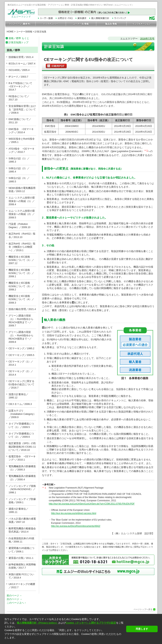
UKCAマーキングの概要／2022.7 (22, 586)
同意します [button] (142, 629)
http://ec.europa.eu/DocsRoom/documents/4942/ (76, 526)
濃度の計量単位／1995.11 (18, 510)
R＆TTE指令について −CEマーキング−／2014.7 (22, 87)
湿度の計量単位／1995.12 (18, 396)
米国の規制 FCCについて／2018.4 (21, 576)
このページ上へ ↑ (16, 603)
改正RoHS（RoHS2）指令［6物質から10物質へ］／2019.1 (22, 247)
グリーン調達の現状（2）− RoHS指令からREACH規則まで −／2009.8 (21, 337)
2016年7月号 (147, 39)
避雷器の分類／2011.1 (21, 558)
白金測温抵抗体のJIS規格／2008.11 (22, 540)
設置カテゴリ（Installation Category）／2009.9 (22, 414)
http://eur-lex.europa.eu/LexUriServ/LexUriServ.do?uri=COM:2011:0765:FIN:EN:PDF (92, 504)
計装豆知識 (40, 32)
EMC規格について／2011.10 (20, 121)
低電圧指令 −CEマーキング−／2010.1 (22, 458)
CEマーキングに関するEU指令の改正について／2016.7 (21, 384)
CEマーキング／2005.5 (21, 355)
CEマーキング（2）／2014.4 (21, 373)
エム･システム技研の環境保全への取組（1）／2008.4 (22, 201)
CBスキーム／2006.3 (20, 404)
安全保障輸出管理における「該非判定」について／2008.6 (22, 109)
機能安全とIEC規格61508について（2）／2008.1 (21, 273)
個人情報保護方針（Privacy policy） (37, 623)
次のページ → (14, 599)
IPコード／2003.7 (18, 77)
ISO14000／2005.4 (19, 70)
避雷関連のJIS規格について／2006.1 (22, 550)
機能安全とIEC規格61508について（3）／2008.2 (21, 286)
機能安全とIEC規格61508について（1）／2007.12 (21, 260)
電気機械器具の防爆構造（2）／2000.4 (22, 478)
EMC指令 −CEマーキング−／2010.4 (21, 131)
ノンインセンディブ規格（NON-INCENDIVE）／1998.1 (22, 489)
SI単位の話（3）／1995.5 (19, 180)
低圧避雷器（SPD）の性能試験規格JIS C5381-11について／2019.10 (22, 447)
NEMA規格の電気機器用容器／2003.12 (22, 190)
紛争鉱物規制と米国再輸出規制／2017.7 (22, 566)
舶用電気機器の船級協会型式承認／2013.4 (22, 530)
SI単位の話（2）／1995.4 (19, 170)
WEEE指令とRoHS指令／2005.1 (22, 140)
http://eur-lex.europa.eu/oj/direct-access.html (74, 513)
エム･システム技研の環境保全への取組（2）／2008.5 (22, 214)
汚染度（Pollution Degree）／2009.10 (19, 226)
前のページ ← (14, 596)
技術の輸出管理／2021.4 (22, 309)
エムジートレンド (21, 16)
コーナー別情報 (24, 32)
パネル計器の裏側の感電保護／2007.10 (22, 520)
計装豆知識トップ (18, 42)
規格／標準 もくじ (19, 38)
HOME (10, 32)
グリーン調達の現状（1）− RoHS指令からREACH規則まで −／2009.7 (21, 321)
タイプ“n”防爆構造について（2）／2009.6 (21, 435)
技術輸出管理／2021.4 (21, 57)
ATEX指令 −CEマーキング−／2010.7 (22, 150)
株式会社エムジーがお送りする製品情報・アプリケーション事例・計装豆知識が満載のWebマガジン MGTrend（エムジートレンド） (71, 5)
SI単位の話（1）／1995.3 (19, 160)
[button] (64, 641)
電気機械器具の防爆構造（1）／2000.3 (22, 468)
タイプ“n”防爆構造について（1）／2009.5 (21, 425)
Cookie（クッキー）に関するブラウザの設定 (91, 623)
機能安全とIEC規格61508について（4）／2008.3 (21, 299)
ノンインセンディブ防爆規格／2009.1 (22, 501)
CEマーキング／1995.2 (21, 348)
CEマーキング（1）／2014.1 (21, 363)
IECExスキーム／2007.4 (22, 64)
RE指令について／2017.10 (19, 98)
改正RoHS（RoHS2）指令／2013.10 (22, 235)
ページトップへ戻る (143, 609)
